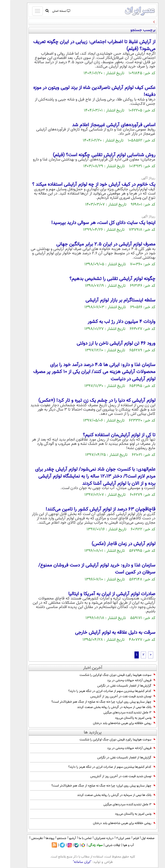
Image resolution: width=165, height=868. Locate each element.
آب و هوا (118, 845)
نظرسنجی (27, 838)
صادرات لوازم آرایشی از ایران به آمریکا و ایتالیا (102, 594)
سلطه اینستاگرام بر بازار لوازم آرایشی (110, 300)
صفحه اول (138, 838)
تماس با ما (75, 838)
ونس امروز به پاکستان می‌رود (125, 718)
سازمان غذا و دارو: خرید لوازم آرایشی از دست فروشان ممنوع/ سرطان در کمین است (87, 569)
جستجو (52, 838)
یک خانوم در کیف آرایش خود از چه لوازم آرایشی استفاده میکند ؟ (84, 185)
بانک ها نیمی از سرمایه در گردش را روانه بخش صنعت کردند (106, 707)
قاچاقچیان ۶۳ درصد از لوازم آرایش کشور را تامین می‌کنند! (90, 509)
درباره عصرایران (94, 838)
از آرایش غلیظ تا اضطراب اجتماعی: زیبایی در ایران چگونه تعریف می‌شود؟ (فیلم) (84, 46)
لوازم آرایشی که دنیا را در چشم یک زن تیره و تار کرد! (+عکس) (87, 401)
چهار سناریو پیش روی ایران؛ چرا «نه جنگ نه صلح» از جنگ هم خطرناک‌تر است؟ (93, 702)
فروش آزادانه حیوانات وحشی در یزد (121, 680)
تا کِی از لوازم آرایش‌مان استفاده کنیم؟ (109, 435)
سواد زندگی (85, 845)
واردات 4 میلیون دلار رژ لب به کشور (111, 322)
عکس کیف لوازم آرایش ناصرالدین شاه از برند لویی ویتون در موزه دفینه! (84, 91)
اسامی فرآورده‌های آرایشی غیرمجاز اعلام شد (104, 125)
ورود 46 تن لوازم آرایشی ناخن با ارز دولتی (106, 344)
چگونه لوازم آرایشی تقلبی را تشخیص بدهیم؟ (102, 279)
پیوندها (40, 838)
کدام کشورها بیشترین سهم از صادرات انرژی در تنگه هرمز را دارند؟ (102, 691)
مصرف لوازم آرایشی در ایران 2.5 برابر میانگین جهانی (96, 244)
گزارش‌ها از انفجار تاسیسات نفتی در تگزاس (116, 686)
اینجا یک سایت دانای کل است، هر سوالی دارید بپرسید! (93, 223)
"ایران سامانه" (72, 862)
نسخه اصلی (51, 11)
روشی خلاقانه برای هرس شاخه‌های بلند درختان (114, 723)
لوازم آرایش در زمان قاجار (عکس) (113, 544)
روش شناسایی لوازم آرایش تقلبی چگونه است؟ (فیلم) (94, 155)
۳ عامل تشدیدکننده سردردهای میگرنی (119, 713)
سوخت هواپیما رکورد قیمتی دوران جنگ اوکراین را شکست (107, 675)
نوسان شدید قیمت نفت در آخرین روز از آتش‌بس (113, 696)
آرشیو (62, 838)
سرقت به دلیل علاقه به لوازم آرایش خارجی (105, 633)
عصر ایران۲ (113, 838)
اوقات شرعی (103, 845)
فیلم (126, 838)
